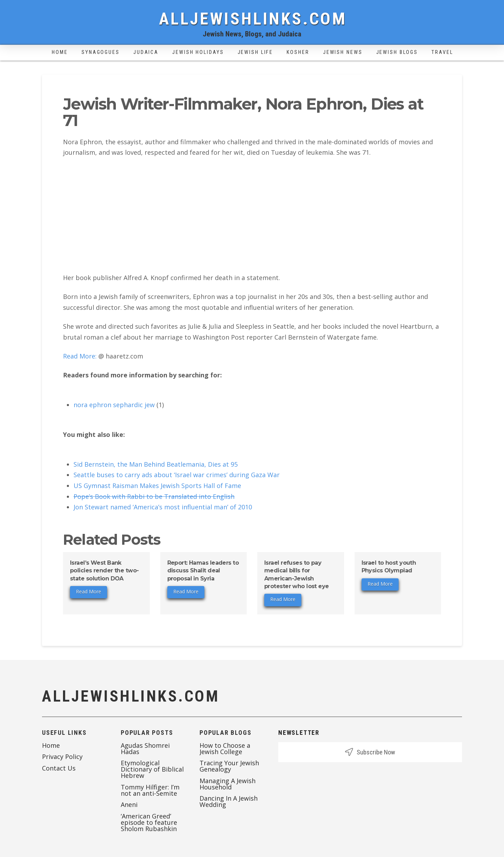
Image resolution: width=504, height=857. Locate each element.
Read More (89, 591)
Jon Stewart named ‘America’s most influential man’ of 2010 (163, 507)
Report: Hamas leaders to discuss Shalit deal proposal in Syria (203, 571)
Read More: (80, 356)
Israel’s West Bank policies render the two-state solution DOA (104, 571)
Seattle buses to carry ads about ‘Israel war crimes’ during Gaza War (177, 475)
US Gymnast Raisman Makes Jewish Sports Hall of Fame (157, 486)
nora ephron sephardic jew (114, 405)
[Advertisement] (252, 215)
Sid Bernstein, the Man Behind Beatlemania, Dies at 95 (156, 464)
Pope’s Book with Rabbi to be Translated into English (154, 496)
